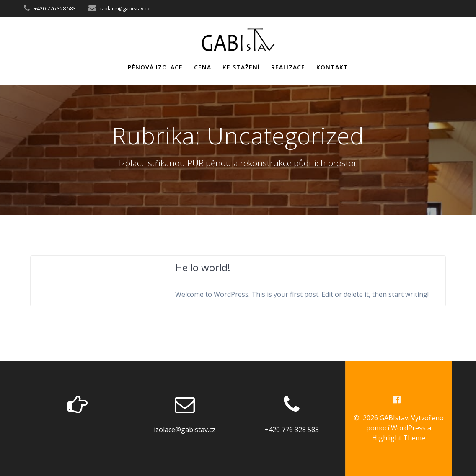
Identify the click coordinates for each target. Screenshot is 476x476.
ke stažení (241, 67)
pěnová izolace (155, 67)
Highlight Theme (399, 438)
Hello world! (203, 267)
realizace (288, 67)
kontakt (332, 67)
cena (203, 67)
